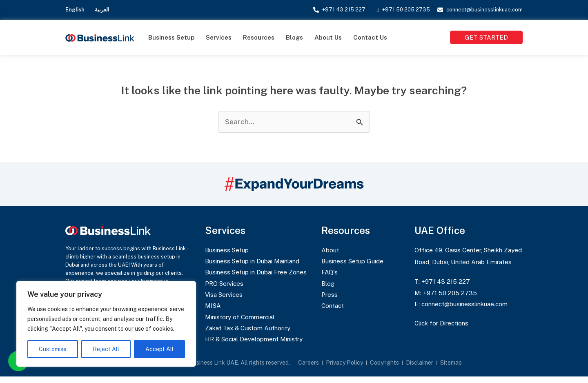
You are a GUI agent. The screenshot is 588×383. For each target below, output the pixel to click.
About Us (328, 37)
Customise (53, 349)
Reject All (106, 349)
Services (219, 37)
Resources (259, 37)
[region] (106, 324)
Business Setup (171, 37)
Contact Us (370, 37)
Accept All (159, 349)
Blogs (294, 37)
